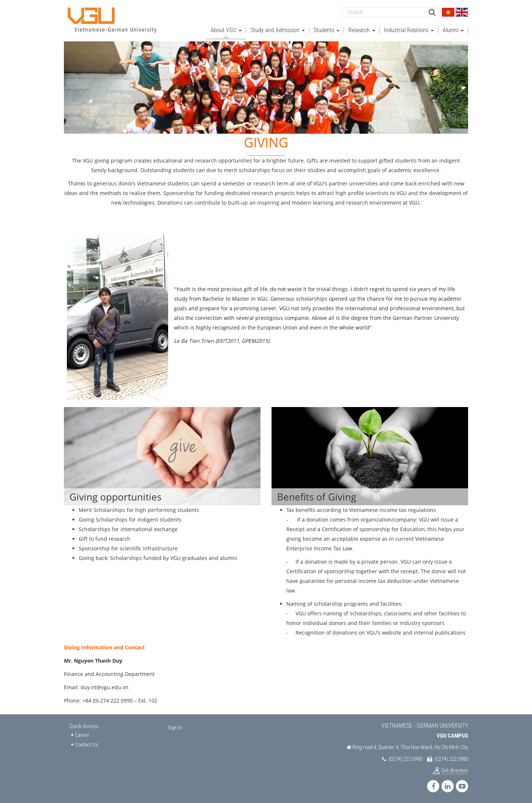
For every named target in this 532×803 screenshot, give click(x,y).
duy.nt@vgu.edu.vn (105, 687)
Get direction (455, 770)
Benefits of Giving (317, 496)
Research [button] (362, 30)
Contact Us (87, 744)
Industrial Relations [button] (409, 30)
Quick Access (84, 726)
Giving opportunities (115, 496)
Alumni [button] (453, 30)
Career (82, 735)
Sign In (175, 727)
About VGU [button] (226, 30)
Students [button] (327, 30)
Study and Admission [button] (278, 30)
